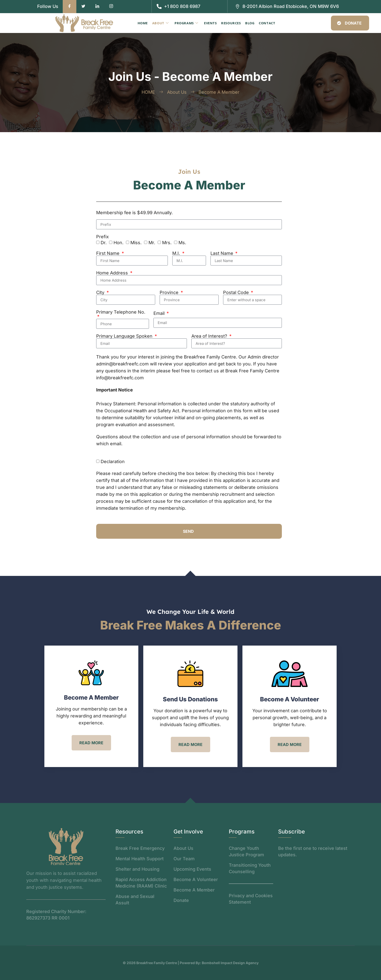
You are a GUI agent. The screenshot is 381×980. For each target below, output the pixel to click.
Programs (187, 23)
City (101, 293)
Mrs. (167, 243)
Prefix (103, 237)
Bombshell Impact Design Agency (230, 963)
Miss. (136, 243)
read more (91, 743)
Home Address (113, 273)
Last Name (222, 253)
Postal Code (237, 293)
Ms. (182, 243)
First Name (108, 253)
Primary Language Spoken (125, 336)
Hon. (118, 243)
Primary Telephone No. (121, 312)
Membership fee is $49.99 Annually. (134, 213)
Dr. (104, 243)
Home (145, 23)
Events (211, 23)
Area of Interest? (210, 336)
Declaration (113, 461)
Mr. (152, 243)
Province (170, 293)
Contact (265, 23)
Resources (231, 23)
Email (160, 313)
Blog (249, 23)
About (162, 23)
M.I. (177, 253)
